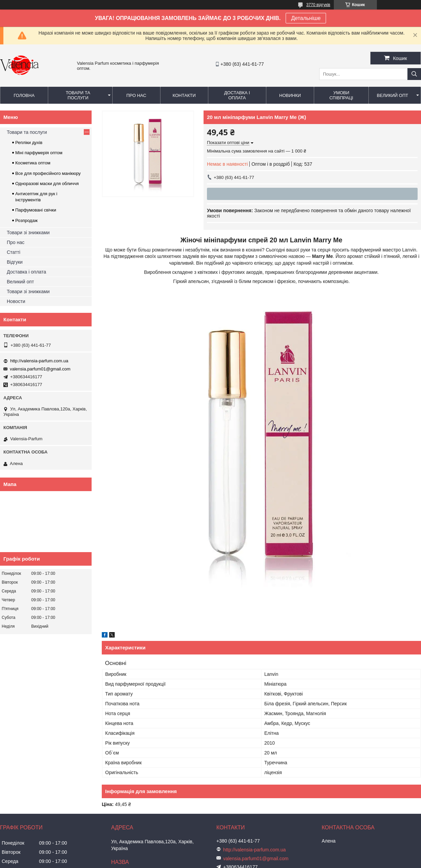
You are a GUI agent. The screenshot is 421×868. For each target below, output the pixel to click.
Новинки (290, 95)
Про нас (136, 95)
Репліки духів (29, 143)
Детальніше (306, 18)
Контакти (184, 95)
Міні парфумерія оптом (39, 153)
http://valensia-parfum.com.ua (39, 361)
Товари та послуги (78, 95)
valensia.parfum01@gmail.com (40, 369)
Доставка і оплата (237, 95)
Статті (14, 252)
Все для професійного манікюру (48, 173)
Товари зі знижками (28, 233)
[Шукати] (414, 74)
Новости (16, 301)
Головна (24, 95)
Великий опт (393, 95)
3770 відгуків (318, 5)
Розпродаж (26, 220)
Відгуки (15, 262)
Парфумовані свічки (36, 210)
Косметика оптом (33, 163)
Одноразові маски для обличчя (47, 184)
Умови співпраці (341, 95)
